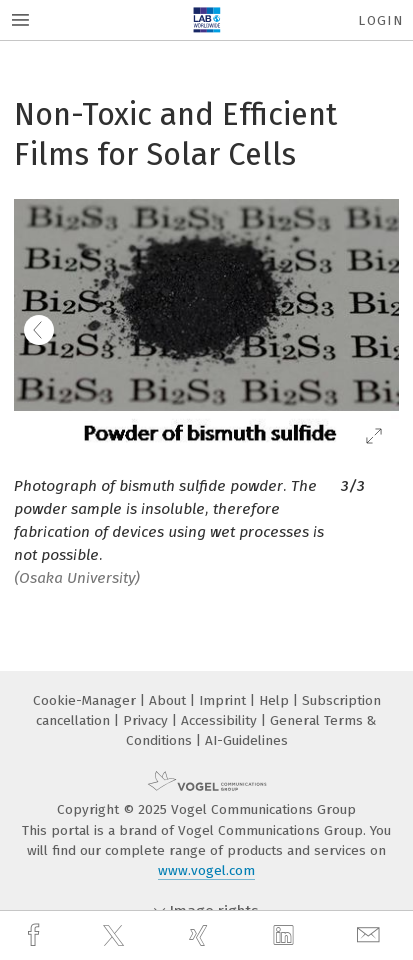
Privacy (147, 720)
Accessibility (221, 720)
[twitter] (116, 936)
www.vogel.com (206, 870)
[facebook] (36, 935)
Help (276, 700)
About (169, 700)
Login (380, 20)
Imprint (224, 700)
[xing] (201, 935)
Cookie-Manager (86, 700)
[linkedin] (286, 936)
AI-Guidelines (246, 740)
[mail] (371, 935)
